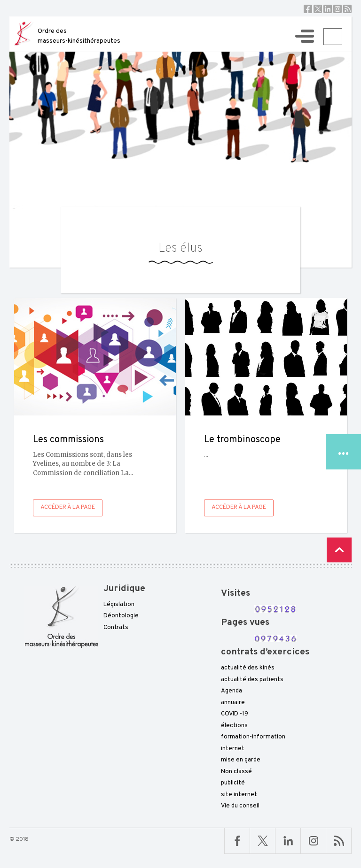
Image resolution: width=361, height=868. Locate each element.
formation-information (253, 737)
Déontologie (121, 616)
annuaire (233, 703)
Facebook (308, 9)
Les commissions (68, 440)
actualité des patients (252, 680)
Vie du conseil (240, 806)
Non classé (236, 772)
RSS (347, 9)
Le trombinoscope (242, 440)
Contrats (116, 628)
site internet (239, 795)
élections (234, 726)
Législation (119, 605)
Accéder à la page (68, 507)
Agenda (232, 691)
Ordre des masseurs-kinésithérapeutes (79, 36)
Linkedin (328, 9)
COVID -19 (235, 714)
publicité (233, 783)
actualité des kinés (248, 668)
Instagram (337, 9)
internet (233, 749)
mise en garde (241, 760)
